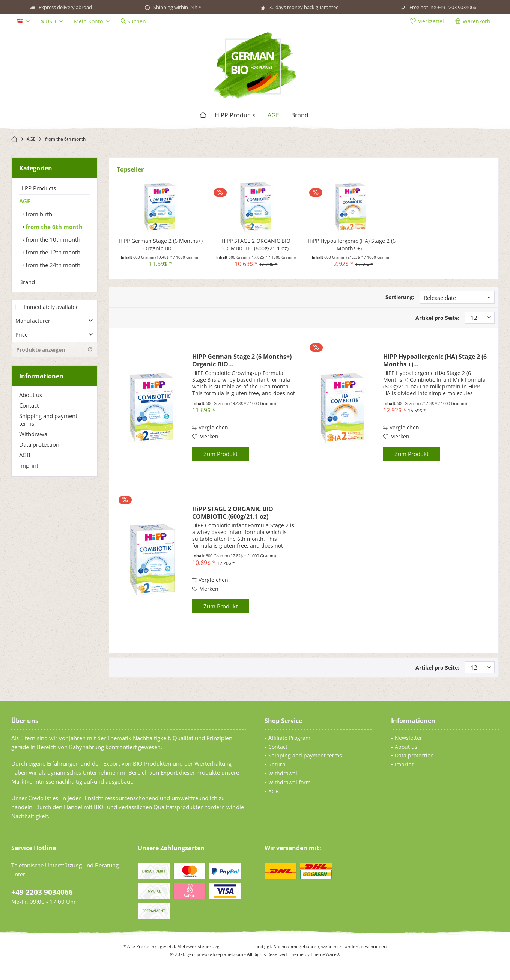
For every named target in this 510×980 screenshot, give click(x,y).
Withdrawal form (290, 782)
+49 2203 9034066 (42, 892)
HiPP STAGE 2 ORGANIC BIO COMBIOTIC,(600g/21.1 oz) (256, 245)
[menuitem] (474, 21)
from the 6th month (53, 227)
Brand (27, 282)
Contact (29, 405)
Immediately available (51, 307)
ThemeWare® (326, 954)
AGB (25, 455)
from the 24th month (52, 265)
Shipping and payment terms (48, 420)
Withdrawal (34, 434)
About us (31, 395)
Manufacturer (33, 321)
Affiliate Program (289, 738)
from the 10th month (52, 239)
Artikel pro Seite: (437, 318)
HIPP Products (38, 188)
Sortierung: (400, 297)
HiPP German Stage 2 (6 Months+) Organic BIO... (161, 245)
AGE (25, 201)
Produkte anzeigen (54, 350)
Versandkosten (238, 946)
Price (22, 335)
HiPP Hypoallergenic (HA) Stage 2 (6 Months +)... (352, 245)
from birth (38, 214)
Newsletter (408, 738)
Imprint (29, 465)
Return (277, 764)
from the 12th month (52, 252)
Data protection (39, 444)
